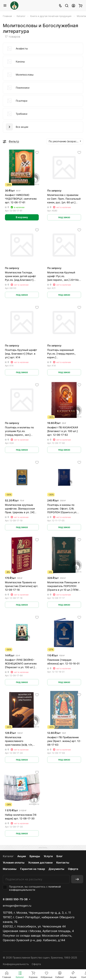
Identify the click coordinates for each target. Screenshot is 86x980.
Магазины (10, 869)
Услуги (48, 856)
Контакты (63, 863)
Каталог (8, 856)
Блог (60, 856)
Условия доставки (40, 863)
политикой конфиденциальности (35, 888)
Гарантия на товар (33, 869)
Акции (22, 856)
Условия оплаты (14, 863)
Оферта (73, 869)
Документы (56, 869)
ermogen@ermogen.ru (17, 906)
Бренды (35, 856)
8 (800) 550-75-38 (15, 899)
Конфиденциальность (16, 964)
